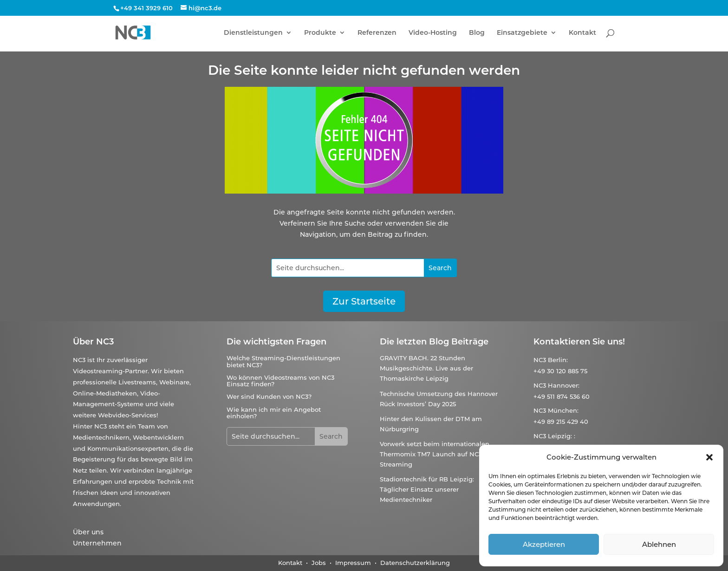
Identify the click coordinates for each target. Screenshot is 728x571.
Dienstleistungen (253, 33)
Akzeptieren (544, 544)
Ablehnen (659, 544)
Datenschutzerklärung (415, 563)
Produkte (320, 33)
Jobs (319, 563)
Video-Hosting (433, 33)
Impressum (353, 563)
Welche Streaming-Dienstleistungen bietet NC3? (283, 361)
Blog (477, 33)
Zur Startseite (364, 301)
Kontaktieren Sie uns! (579, 342)
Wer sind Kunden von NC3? (269, 396)
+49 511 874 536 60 (562, 396)
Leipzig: (560, 436)
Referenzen (377, 33)
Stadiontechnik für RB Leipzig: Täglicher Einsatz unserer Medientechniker (427, 489)
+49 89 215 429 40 (561, 422)
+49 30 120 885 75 (560, 371)
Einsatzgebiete (522, 33)
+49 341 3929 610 (146, 8)
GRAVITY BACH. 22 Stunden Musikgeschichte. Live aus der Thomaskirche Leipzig (426, 368)
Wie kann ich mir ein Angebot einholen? (274, 413)
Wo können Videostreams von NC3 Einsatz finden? (280, 381)
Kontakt (582, 33)
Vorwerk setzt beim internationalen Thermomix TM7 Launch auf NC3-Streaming (435, 454)
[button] (709, 457)
